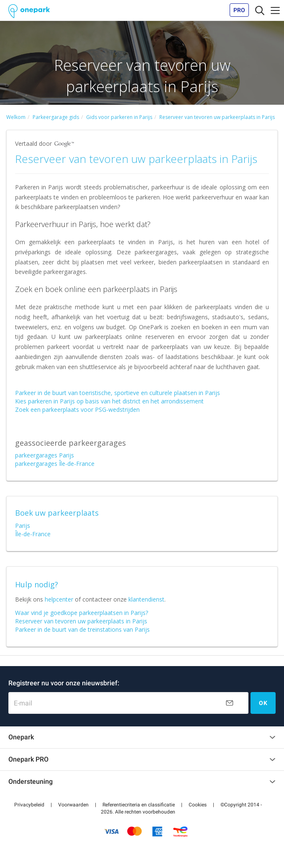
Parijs (23, 526)
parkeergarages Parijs (45, 455)
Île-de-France (33, 534)
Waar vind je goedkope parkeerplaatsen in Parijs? (82, 613)
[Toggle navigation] (260, 10)
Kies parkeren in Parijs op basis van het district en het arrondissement (109, 401)
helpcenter (59, 599)
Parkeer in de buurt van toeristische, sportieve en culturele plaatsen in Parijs (118, 393)
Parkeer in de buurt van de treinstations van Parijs (82, 629)
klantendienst (146, 599)
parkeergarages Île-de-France (55, 464)
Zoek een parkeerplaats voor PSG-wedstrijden (77, 409)
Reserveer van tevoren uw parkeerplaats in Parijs (81, 621)
